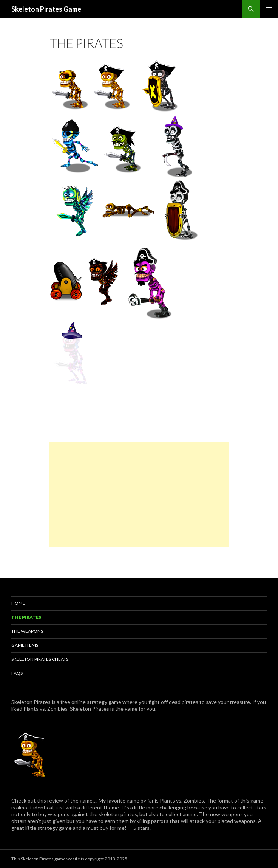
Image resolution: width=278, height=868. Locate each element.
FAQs (17, 673)
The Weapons (27, 631)
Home (18, 603)
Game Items (25, 645)
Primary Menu (269, 9)
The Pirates (26, 617)
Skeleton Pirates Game (46, 9)
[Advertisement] (139, 494)
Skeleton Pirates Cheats (40, 659)
